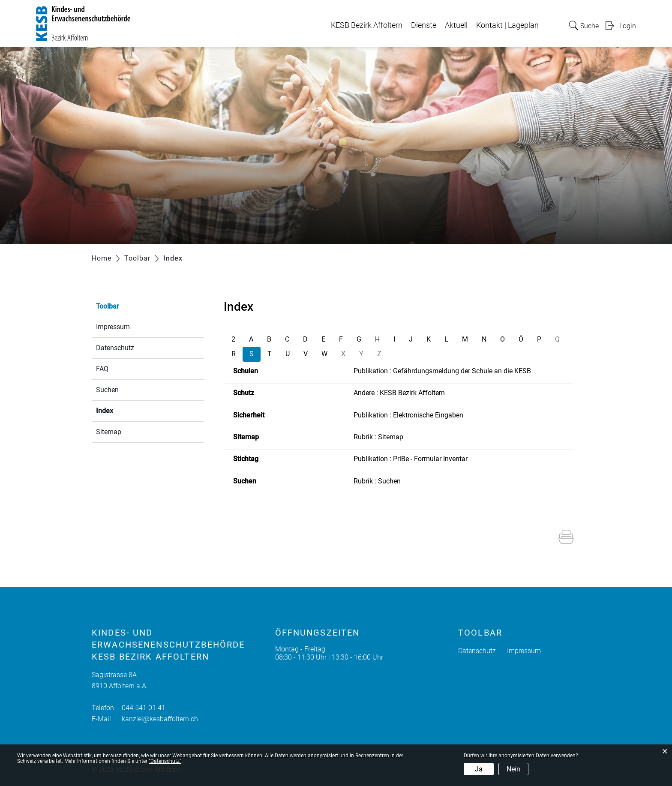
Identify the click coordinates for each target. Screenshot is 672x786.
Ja (479, 769)
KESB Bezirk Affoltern (367, 25)
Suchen (107, 390)
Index (125, 410)
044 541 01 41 (144, 708)
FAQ (102, 369)
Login (628, 26)
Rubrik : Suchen (377, 481)
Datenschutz (115, 348)
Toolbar (108, 306)
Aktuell (456, 25)
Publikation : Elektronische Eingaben (408, 415)
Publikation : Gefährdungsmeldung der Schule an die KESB (442, 371)
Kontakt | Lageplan (507, 25)
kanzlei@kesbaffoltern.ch (160, 719)
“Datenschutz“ (165, 761)
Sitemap (109, 432)
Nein (513, 769)
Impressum (113, 327)
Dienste (424, 25)
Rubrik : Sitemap (378, 437)
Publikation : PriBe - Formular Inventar (411, 459)
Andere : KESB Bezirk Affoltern (399, 393)
